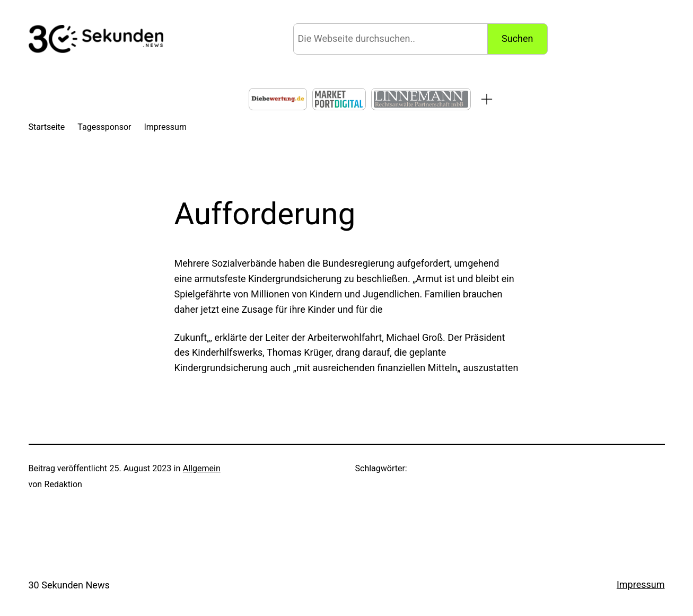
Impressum (641, 584)
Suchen (517, 38)
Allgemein (202, 468)
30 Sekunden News (69, 585)
